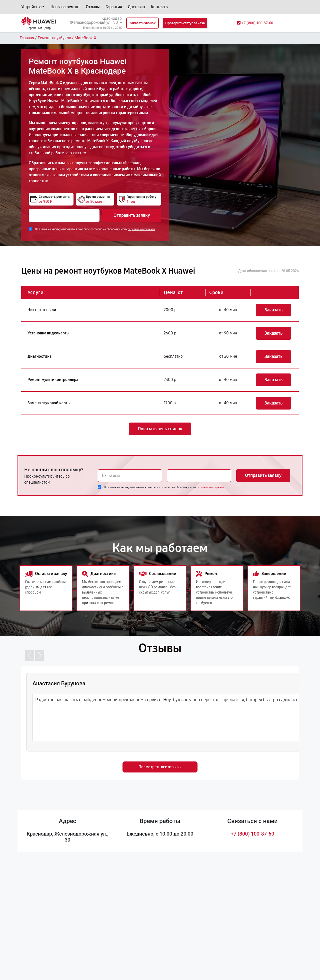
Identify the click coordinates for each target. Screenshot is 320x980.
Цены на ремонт (65, 7)
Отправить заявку (132, 215)
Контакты (159, 7)
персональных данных (141, 229)
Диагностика (39, 356)
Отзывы (93, 7)
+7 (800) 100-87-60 (252, 834)
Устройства (31, 7)
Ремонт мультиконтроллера (53, 380)
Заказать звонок (142, 23)
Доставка (136, 7)
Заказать (273, 310)
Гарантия (114, 7)
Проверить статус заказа (185, 23)
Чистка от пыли (42, 310)
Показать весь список (160, 429)
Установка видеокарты (48, 333)
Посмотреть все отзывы (160, 767)
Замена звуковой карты (49, 403)
